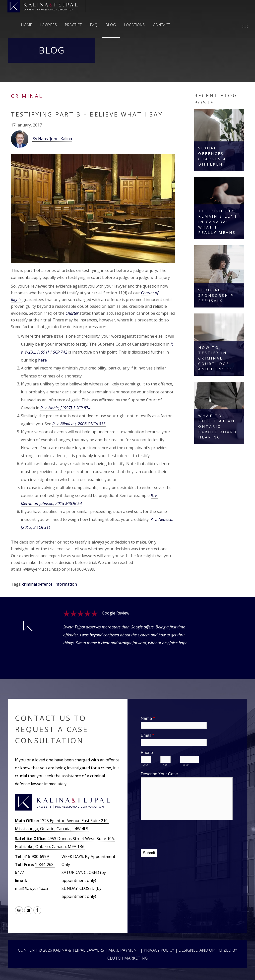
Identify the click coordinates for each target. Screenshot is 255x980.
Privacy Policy (159, 950)
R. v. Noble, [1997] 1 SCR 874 (65, 408)
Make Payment (124, 950)
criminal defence (37, 584)
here (42, 360)
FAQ (94, 25)
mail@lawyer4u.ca (31, 888)
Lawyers (49, 25)
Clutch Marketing (127, 958)
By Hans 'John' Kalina (52, 139)
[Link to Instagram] (19, 910)
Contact (161, 25)
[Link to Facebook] (37, 910)
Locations (134, 25)
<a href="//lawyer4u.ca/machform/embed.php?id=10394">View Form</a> (187, 792)
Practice (74, 25)
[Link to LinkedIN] (28, 910)
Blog (111, 25)
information (66, 584)
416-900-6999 (36, 857)
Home (27, 25)
